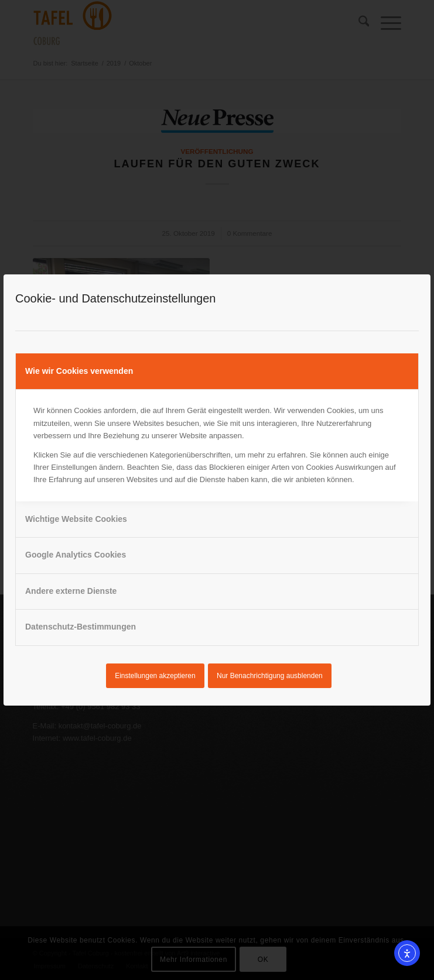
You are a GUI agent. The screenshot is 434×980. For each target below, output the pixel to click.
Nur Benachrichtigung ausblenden (270, 676)
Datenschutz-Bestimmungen (81, 627)
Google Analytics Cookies (76, 555)
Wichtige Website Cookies (76, 519)
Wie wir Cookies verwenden (79, 371)
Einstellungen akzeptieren (155, 676)
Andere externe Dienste (71, 591)
